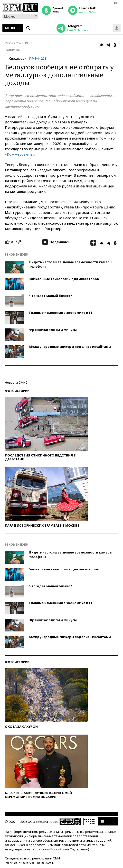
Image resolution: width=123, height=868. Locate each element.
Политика (12, 50)
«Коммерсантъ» (20, 154)
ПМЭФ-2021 (38, 58)
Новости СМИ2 (16, 382)
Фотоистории (17, 391)
